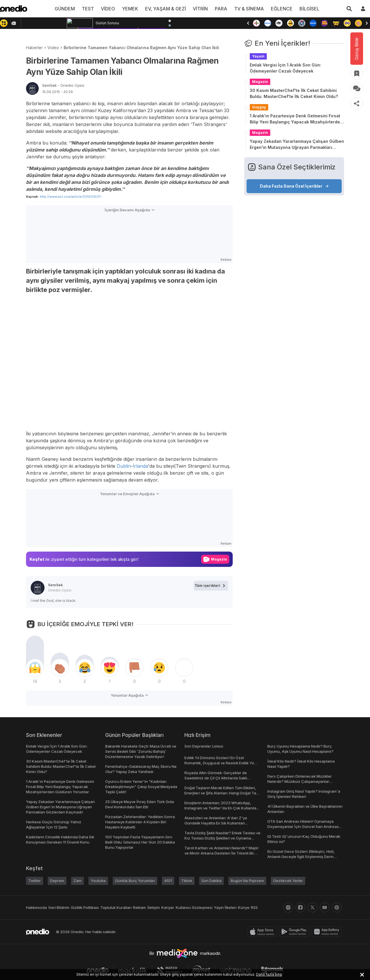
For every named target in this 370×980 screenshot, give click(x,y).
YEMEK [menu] (132, 9)
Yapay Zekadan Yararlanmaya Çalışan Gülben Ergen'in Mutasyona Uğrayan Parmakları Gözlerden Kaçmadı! (297, 145)
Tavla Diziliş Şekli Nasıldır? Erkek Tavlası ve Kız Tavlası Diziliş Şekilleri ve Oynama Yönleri (222, 838)
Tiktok (189, 881)
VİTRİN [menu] (200, 9)
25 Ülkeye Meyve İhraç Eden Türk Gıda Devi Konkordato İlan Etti (139, 804)
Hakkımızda (37, 907)
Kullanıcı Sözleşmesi (197, 907)
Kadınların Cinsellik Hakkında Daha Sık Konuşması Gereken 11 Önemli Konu (60, 840)
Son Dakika (214, 881)
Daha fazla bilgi (265, 974)
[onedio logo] (14, 9)
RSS (257, 907)
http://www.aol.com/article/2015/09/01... (70, 196)
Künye (247, 907)
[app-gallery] (328, 932)
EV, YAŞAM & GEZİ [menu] (166, 9)
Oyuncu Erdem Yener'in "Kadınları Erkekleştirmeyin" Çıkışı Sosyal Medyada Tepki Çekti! (141, 787)
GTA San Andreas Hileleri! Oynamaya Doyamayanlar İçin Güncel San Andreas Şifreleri (303, 826)
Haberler (34, 48)
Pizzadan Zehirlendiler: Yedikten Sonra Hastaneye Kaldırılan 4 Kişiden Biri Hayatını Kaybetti (140, 822)
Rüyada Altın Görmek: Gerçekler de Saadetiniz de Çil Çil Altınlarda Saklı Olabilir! (216, 778)
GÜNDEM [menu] (69, 9)
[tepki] (35, 668)
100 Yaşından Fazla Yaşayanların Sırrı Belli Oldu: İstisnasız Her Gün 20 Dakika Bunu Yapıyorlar (140, 842)
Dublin (125, 466)
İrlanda (142, 466)
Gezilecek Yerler (291, 881)
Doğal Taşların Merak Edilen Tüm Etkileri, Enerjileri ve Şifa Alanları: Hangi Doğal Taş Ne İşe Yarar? (222, 793)
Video (53, 48)
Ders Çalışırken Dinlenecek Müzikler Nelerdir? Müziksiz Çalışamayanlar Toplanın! (299, 781)
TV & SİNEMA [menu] (247, 9)
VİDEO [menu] (111, 9)
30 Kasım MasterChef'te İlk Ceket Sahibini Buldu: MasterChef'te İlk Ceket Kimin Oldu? (294, 93)
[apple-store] (263, 932)
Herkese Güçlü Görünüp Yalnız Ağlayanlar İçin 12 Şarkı (53, 824)
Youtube (99, 881)
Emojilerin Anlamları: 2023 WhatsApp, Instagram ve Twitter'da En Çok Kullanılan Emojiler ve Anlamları (222, 808)
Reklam (142, 907)
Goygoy (259, 107)
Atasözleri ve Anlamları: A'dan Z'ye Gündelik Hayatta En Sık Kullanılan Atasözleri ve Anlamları (215, 823)
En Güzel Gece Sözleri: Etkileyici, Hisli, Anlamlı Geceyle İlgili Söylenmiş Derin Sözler (301, 857)
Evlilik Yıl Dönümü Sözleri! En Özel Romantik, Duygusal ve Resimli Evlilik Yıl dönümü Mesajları (220, 763)
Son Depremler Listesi (204, 746)
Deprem (58, 881)
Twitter (35, 881)
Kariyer (172, 907)
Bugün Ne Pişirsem (250, 881)
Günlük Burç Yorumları (136, 881)
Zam (78, 881)
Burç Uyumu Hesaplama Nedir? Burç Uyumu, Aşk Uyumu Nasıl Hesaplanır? (301, 749)
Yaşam (258, 56)
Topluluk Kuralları (118, 907)
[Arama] (349, 9)
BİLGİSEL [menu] (306, 9)
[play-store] (295, 932)
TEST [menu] (91, 9)
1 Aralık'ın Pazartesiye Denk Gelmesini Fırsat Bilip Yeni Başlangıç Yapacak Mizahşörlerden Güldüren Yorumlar (296, 119)
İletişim (157, 907)
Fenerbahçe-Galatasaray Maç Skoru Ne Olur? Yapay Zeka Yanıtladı (140, 769)
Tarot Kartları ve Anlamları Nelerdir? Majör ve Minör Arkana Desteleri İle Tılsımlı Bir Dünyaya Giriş (222, 853)
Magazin (260, 82)
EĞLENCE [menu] (279, 9)
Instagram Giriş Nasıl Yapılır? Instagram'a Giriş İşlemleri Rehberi (304, 794)
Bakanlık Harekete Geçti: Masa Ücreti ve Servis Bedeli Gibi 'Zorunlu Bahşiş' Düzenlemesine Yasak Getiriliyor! (141, 751)
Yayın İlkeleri (228, 907)
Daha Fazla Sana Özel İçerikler (294, 186)
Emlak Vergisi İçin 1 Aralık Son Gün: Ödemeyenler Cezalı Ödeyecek (285, 68)
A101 (170, 881)
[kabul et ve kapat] (362, 975)
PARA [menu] (220, 9)
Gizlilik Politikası (87, 907)
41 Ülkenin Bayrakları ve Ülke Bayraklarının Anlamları (294, 809)
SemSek (63, 85)
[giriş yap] (363, 9)
